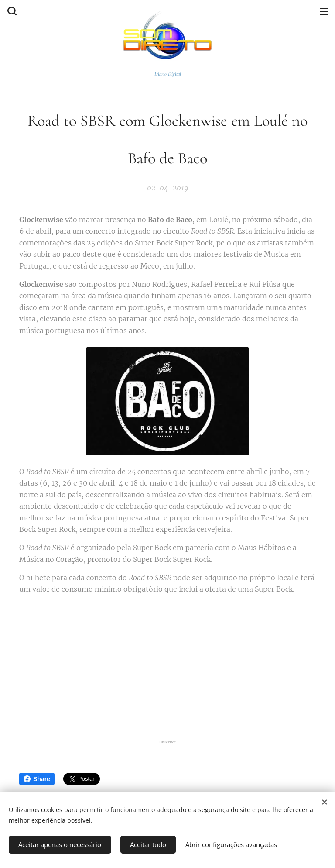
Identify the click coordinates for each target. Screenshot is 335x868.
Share (37, 779)
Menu (324, 11)
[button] (11, 11)
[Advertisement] (167, 667)
